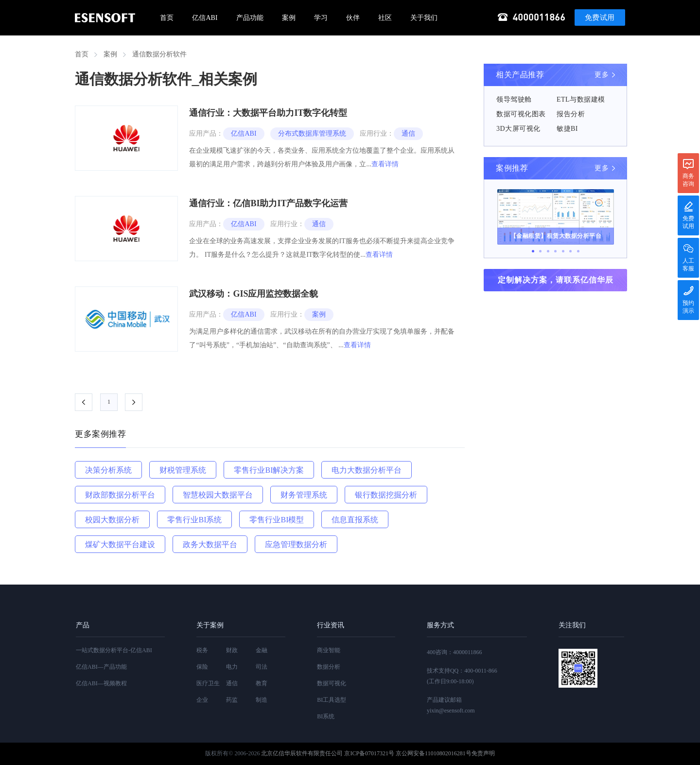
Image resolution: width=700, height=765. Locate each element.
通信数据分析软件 (159, 54)
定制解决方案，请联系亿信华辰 (556, 280)
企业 (202, 700)
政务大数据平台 (210, 544)
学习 (321, 18)
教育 (262, 683)
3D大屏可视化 (518, 129)
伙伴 (353, 18)
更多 (602, 75)
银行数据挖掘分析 (386, 495)
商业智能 (329, 650)
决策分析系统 (108, 470)
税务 (202, 650)
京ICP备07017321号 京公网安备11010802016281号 (408, 753)
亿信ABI (205, 18)
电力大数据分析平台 (367, 470)
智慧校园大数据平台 (218, 495)
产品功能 (250, 18)
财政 (232, 650)
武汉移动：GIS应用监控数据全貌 (254, 294)
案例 (289, 18)
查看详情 (385, 164)
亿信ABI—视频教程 (101, 683)
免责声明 (483, 753)
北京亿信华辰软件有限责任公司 (302, 753)
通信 (408, 133)
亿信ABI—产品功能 (101, 667)
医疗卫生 (208, 683)
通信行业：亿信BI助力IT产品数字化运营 (268, 203)
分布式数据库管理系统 (312, 133)
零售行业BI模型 (277, 520)
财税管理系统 (183, 470)
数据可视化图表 (521, 114)
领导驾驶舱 (514, 99)
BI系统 (326, 716)
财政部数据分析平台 (120, 495)
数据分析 (329, 667)
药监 (232, 700)
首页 (167, 18)
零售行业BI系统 (194, 520)
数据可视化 (332, 683)
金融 (262, 650)
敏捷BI (567, 129)
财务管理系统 (304, 495)
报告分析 (571, 114)
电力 (232, 667)
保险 (202, 667)
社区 (385, 18)
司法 (262, 667)
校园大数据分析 (112, 520)
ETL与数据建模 (581, 99)
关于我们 (424, 18)
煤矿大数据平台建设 (120, 544)
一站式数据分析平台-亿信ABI (114, 650)
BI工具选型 (332, 700)
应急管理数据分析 (296, 544)
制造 (262, 700)
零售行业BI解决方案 (269, 470)
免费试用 (600, 18)
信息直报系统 (355, 520)
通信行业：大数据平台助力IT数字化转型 (268, 113)
